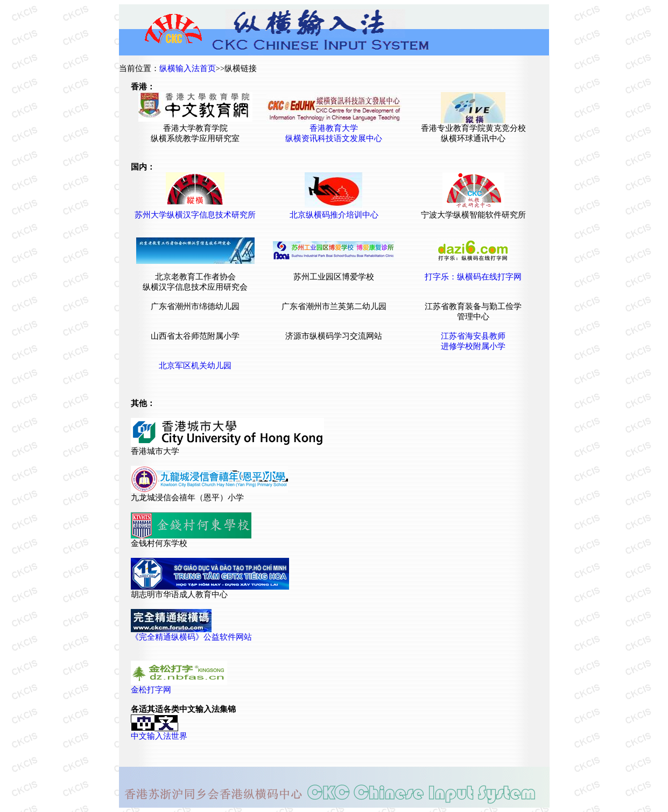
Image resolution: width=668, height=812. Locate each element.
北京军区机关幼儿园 (195, 366)
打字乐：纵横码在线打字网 (473, 277)
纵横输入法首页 (188, 68)
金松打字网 (151, 690)
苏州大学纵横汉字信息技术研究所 (195, 215)
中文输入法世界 (159, 736)
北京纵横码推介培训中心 (334, 215)
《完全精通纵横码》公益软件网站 (191, 637)
